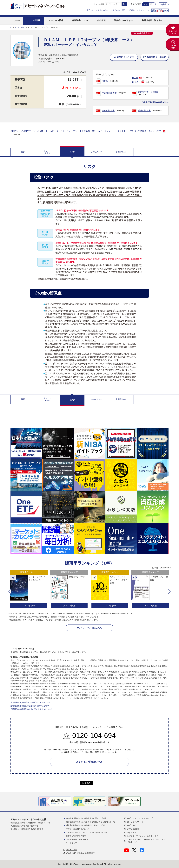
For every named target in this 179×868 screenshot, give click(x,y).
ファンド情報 (19, 27)
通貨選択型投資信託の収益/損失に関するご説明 (30, 706)
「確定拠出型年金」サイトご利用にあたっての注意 (87, 832)
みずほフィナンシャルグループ (140, 818)
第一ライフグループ (135, 822)
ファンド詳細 (29, 605)
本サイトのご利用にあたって (78, 829)
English (163, 4)
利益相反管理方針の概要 (76, 836)
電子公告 (90, 10)
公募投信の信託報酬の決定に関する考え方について (31, 709)
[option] (29, 589)
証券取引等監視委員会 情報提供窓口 (81, 853)
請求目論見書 (144, 110)
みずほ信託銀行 (133, 829)
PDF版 (105, 81)
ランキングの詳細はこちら (89, 628)
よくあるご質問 (119, 10)
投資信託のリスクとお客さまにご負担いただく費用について (91, 822)
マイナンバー (71, 850)
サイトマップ (144, 10)
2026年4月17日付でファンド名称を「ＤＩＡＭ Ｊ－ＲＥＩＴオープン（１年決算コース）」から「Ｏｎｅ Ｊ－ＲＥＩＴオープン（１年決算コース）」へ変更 (86, 131)
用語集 (132, 10)
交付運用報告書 (109, 93)
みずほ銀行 (132, 825)
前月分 (135, 78)
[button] (10, 592)
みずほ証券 (132, 832)
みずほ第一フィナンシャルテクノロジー (143, 836)
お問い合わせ (103, 10)
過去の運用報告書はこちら (156, 102)
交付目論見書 (108, 110)
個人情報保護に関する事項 (77, 839)
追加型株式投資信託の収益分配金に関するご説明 (30, 702)
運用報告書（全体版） (149, 92)
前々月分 (136, 82)
